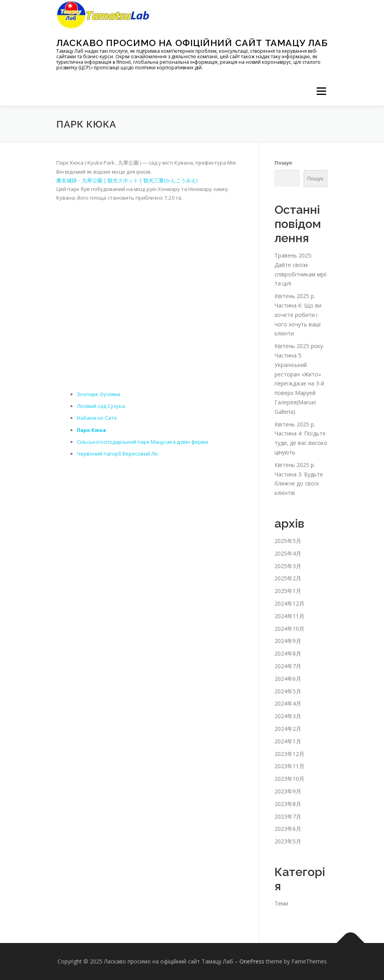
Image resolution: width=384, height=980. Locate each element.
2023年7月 (288, 816)
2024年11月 (289, 616)
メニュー (321, 91)
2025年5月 (288, 541)
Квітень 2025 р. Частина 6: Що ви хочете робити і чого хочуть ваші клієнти (298, 315)
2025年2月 (288, 578)
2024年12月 (289, 603)
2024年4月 (288, 703)
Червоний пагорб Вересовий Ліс (118, 454)
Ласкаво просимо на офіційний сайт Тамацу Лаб (192, 43)
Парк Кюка (91, 430)
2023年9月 (288, 791)
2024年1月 (288, 741)
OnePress (252, 961)
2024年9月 (288, 641)
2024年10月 (289, 629)
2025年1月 (288, 591)
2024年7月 (288, 666)
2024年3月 (288, 716)
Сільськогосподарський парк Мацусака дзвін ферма (142, 442)
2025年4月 (288, 553)
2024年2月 (288, 729)
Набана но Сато (97, 418)
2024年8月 (288, 653)
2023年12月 (289, 754)
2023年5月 (288, 841)
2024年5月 (288, 691)
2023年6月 (288, 829)
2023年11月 (289, 766)
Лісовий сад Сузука (101, 406)
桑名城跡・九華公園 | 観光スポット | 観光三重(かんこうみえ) (127, 180)
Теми (281, 903)
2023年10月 (289, 779)
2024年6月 (288, 679)
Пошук (283, 163)
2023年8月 (288, 804)
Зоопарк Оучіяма (98, 394)
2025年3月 (288, 566)
